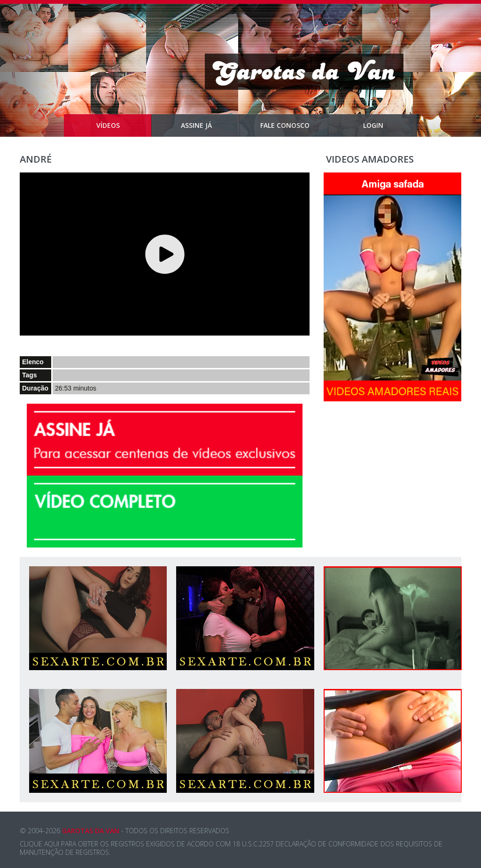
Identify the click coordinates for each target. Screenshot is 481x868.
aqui (52, 844)
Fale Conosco (295, 125)
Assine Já (211, 125)
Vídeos (124, 125)
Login (390, 125)
